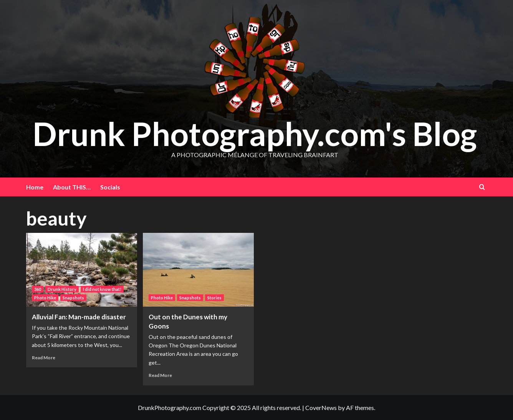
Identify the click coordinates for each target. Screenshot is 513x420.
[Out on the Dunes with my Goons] (198, 270)
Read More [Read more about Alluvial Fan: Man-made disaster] (44, 358)
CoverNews (321, 408)
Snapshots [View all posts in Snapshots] (73, 298)
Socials (110, 187)
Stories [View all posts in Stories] (214, 298)
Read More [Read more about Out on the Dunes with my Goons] (160, 375)
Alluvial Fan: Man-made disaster (79, 317)
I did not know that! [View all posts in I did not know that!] (102, 289)
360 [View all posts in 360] (38, 289)
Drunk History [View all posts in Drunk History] (62, 289)
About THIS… (72, 187)
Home (35, 187)
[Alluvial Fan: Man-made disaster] (82, 270)
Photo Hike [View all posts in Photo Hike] (45, 298)
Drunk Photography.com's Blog (255, 134)
